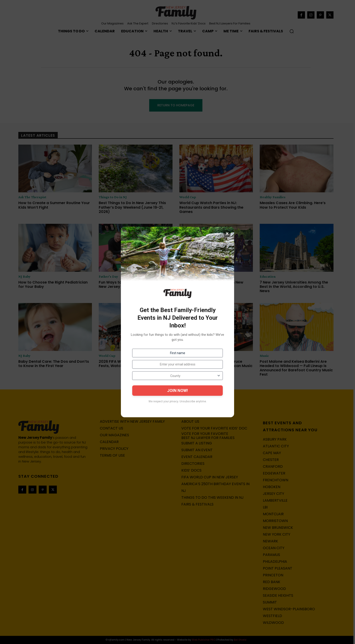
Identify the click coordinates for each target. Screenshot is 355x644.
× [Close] (227, 234)
